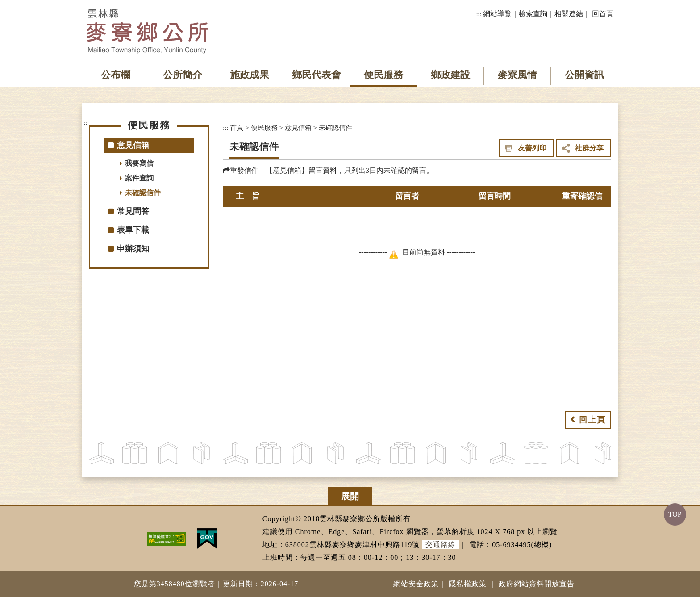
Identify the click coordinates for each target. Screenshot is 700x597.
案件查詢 (139, 178)
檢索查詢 (533, 14)
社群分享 (589, 148)
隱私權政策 (468, 584)
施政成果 (250, 75)
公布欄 (116, 75)
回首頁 (603, 14)
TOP (675, 514)
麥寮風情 (517, 75)
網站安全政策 (416, 584)
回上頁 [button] (592, 420)
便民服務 (383, 75)
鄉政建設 (450, 75)
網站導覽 (497, 14)
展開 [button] (350, 496)
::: (479, 14)
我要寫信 (139, 163)
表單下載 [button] (133, 230)
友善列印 (532, 148)
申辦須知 (133, 249)
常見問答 (133, 211)
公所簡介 (183, 75)
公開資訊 (584, 75)
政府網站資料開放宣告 (537, 584)
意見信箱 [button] (133, 145)
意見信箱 (298, 127)
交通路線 (441, 545)
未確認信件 (143, 193)
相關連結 (569, 14)
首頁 (237, 127)
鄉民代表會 (317, 75)
